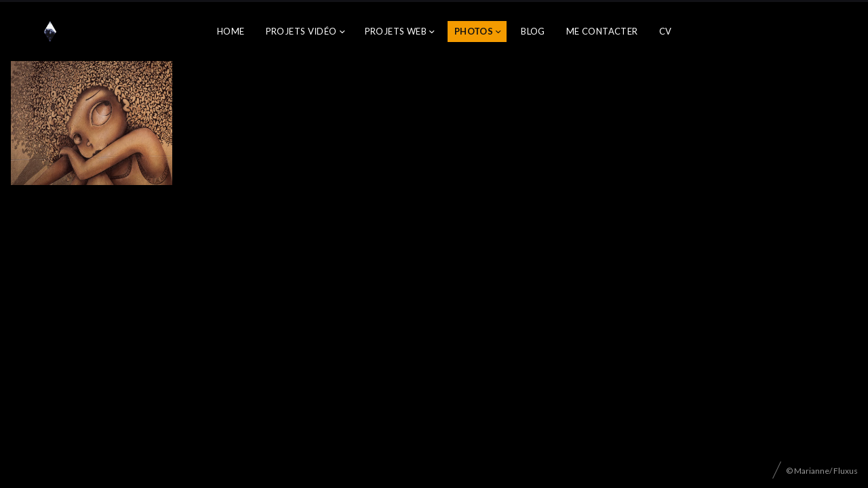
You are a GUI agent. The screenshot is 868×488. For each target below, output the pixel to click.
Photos (474, 31)
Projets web (396, 31)
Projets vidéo (301, 31)
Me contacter (602, 31)
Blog (533, 31)
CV (666, 31)
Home (231, 31)
